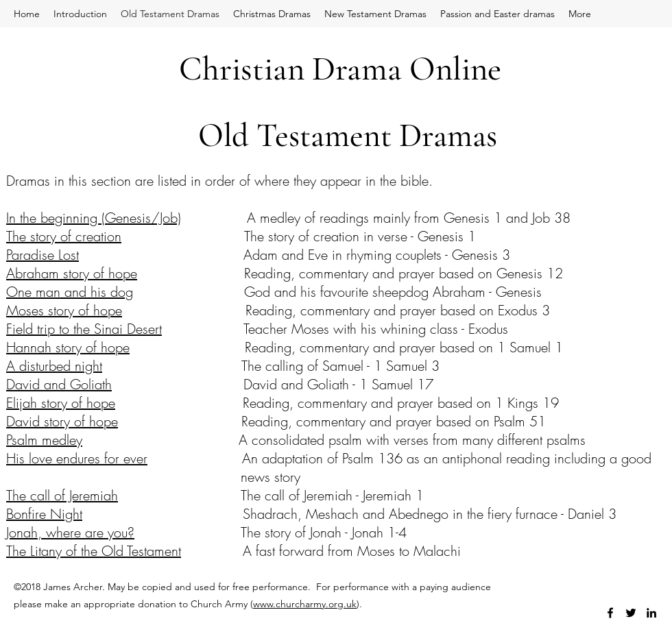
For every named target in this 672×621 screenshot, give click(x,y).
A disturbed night (54, 366)
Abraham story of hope (72, 273)
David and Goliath (59, 384)
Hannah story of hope (68, 347)
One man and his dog (70, 292)
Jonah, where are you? (70, 532)
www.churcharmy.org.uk (305, 604)
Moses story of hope (64, 310)
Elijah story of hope (61, 403)
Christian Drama (290, 69)
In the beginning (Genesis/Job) (94, 218)
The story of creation (64, 236)
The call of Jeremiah (62, 495)
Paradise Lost (43, 255)
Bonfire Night (44, 514)
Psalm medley (44, 440)
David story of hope (62, 421)
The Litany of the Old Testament (94, 551)
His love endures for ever (77, 458)
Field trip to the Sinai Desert (84, 329)
